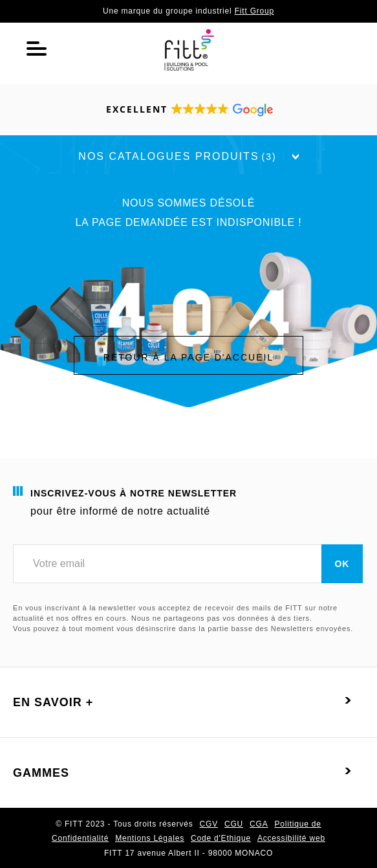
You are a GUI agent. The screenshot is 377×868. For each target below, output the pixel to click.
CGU (234, 824)
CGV (209, 824)
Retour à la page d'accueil (188, 357)
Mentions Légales (150, 838)
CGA (259, 824)
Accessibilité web (291, 838)
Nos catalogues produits (188, 156)
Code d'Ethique (221, 838)
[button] (189, 110)
